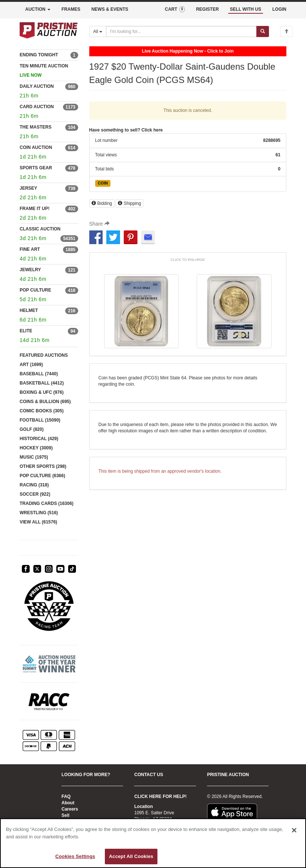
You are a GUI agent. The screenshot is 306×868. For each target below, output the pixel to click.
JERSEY (28, 188)
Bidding (102, 203)
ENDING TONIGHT (39, 55)
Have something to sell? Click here (126, 130)
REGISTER (207, 9)
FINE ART (30, 249)
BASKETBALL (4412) (42, 383)
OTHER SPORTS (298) (43, 466)
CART (175, 9)
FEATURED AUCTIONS (44, 355)
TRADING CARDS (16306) (46, 503)
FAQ (66, 797)
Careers (70, 809)
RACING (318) (34, 485)
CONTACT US (149, 775)
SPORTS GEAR (36, 168)
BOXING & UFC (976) (42, 392)
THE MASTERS (36, 127)
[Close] (294, 830)
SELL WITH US (246, 9)
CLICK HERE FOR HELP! (160, 797)
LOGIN (279, 9)
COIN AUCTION (36, 147)
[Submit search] (263, 31)
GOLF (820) (32, 429)
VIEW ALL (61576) (38, 522)
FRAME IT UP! (35, 209)
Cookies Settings (75, 856)
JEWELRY (30, 270)
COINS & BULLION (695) (45, 402)
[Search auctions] (181, 31)
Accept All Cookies (131, 856)
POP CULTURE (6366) (42, 476)
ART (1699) (31, 365)
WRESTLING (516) (39, 513)
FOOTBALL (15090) (40, 420)
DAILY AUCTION (37, 86)
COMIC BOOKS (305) (42, 411)
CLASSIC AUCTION (40, 229)
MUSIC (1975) (34, 457)
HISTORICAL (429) (39, 439)
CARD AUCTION (37, 107)
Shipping (129, 203)
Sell (65, 815)
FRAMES (71, 9)
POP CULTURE (35, 290)
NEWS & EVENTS (110, 9)
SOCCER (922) (35, 494)
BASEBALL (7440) (39, 374)
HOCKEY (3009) (36, 448)
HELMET (29, 310)
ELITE (26, 331)
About (68, 803)
